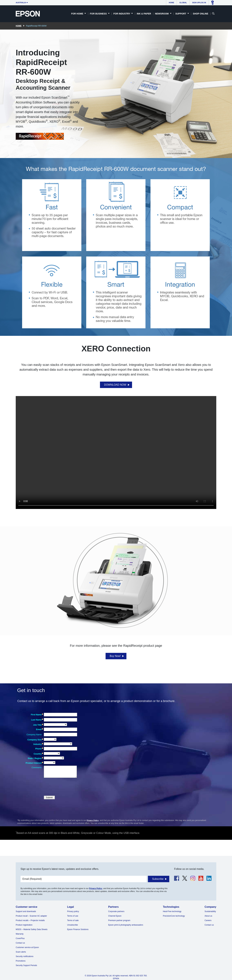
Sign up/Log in (199, 3)
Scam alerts (21, 952)
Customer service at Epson (27, 947)
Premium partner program (119, 920)
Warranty (20, 934)
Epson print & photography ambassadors (126, 925)
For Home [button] (77, 14)
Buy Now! (115, 656)
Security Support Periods (26, 965)
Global (183, 3)
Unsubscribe (73, 925)
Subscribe (158, 879)
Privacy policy (73, 911)
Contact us (20, 943)
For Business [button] (99, 14)
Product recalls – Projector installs (30, 920)
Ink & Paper (144, 14)
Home (171, 3)
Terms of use (73, 916)
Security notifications (25, 956)
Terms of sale (73, 920)
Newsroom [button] (162, 14)
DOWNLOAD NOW (115, 385)
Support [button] (181, 14)
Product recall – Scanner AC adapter (31, 916)
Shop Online (201, 14)
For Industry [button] (122, 14)
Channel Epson (115, 916)
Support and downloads (26, 911)
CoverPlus (20, 938)
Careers (208, 920)
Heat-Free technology (172, 911)
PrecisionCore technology (174, 916)
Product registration (24, 925)
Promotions (21, 961)
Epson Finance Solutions (78, 929)
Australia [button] (21, 3)
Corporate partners (116, 911)
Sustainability (210, 911)
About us (208, 916)
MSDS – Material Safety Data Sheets (32, 929)
